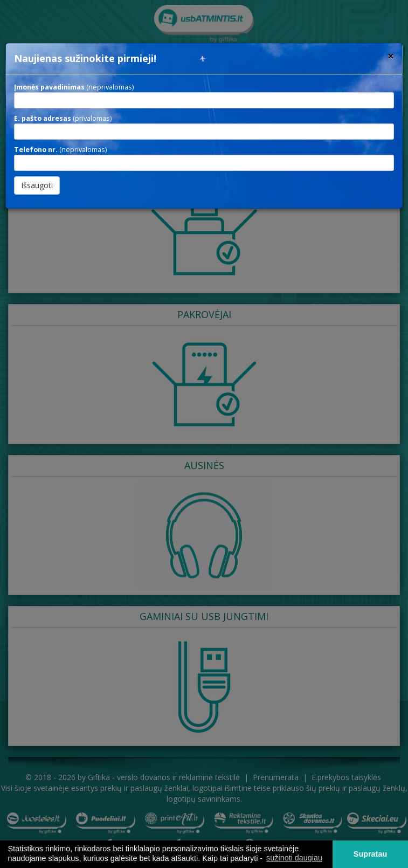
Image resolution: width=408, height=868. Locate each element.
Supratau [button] (370, 854)
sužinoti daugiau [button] (294, 858)
